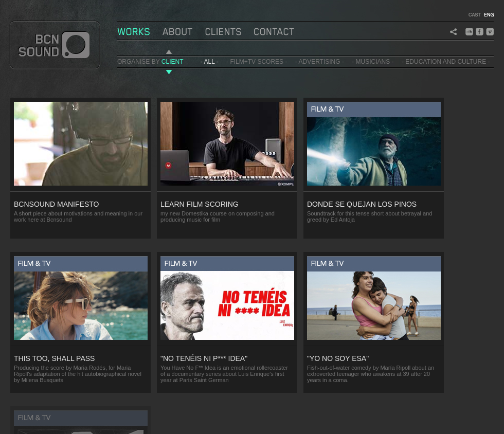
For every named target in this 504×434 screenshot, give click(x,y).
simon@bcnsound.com (88, 421)
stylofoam (159, 421)
